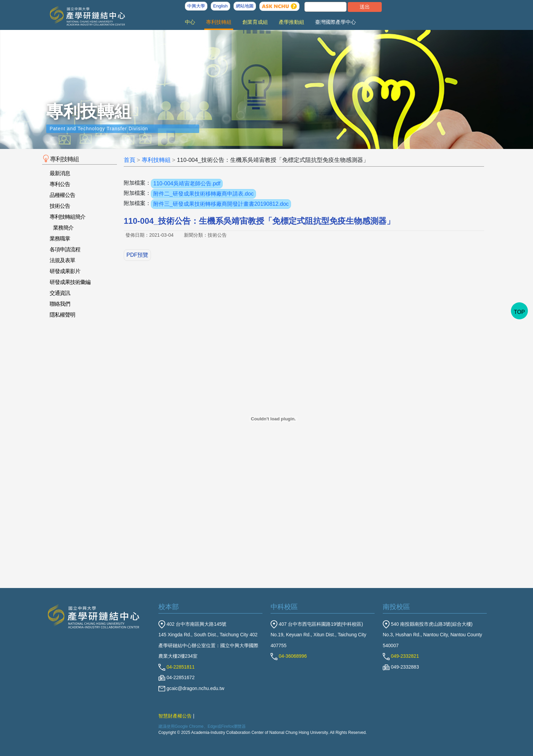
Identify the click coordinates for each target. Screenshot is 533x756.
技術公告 (60, 206)
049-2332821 (401, 656)
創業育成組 (255, 22)
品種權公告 (62, 195)
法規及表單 (62, 260)
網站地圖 (245, 6)
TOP (520, 312)
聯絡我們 (60, 304)
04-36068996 (289, 656)
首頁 (130, 160)
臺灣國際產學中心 (336, 22)
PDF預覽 (137, 255)
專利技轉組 (219, 22)
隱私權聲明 (62, 315)
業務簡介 (63, 228)
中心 (190, 22)
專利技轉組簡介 (67, 217)
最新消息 (60, 173)
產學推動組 (291, 22)
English (220, 6)
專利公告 (60, 184)
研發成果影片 (65, 271)
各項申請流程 (65, 249)
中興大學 (196, 6)
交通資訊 (60, 293)
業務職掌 (60, 239)
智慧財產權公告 (175, 716)
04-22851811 (176, 667)
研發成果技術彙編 (70, 282)
